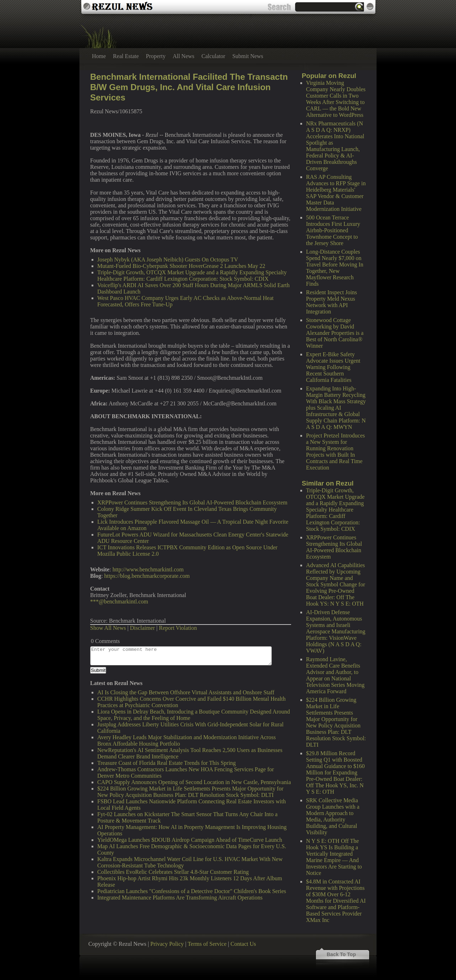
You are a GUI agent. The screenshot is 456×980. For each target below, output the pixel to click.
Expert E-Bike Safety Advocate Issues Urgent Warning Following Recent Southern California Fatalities (333, 367)
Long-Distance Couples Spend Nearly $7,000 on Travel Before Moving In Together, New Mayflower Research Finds (335, 268)
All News (184, 56)
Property (156, 56)
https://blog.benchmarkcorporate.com (147, 576)
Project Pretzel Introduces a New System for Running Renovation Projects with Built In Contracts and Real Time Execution (335, 452)
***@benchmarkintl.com (119, 602)
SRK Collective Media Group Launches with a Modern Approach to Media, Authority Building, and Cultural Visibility (333, 816)
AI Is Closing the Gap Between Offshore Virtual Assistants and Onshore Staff (186, 692)
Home (99, 56)
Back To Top (341, 954)
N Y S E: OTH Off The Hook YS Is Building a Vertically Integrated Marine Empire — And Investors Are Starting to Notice (334, 857)
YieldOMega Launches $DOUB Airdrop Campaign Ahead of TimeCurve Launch (190, 840)
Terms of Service (207, 944)
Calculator (214, 56)
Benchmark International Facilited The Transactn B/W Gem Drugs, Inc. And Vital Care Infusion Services (189, 87)
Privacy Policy (167, 944)
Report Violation (178, 628)
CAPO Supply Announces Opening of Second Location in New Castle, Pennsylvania (194, 782)
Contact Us (243, 944)
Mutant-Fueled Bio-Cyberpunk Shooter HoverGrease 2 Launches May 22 (181, 266)
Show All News (108, 628)
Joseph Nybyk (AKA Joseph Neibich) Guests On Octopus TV (168, 260)
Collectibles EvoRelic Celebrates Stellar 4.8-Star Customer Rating (173, 872)
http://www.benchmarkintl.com (148, 569)
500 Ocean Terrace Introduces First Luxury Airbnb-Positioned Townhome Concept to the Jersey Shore (333, 230)
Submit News (248, 56)
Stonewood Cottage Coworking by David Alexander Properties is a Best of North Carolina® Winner (335, 333)
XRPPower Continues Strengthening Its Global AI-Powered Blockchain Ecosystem (334, 547)
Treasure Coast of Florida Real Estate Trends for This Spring (167, 763)
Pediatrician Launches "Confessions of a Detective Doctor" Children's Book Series (192, 891)
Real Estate (126, 56)
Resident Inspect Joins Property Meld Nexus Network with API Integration (331, 302)
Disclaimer (142, 628)
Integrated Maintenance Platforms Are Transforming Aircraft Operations (180, 898)
